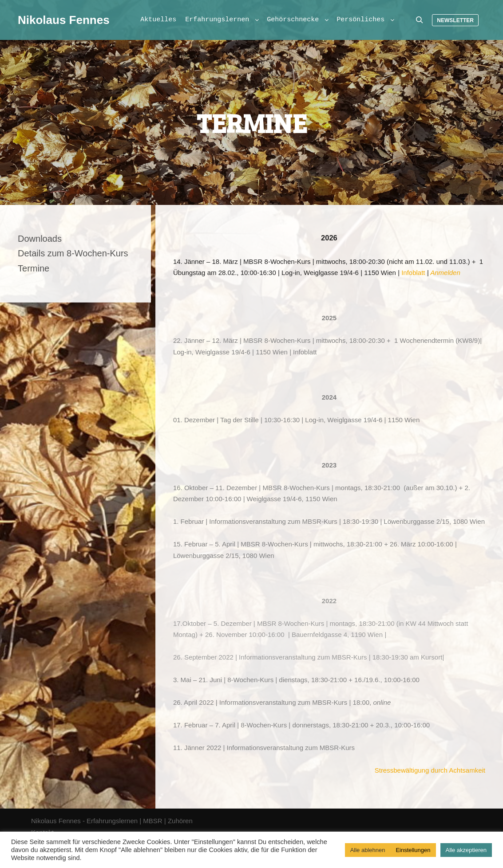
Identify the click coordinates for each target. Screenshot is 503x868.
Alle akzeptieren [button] (466, 850)
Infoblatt (413, 273)
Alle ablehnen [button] (368, 850)
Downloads (40, 239)
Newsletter (455, 20)
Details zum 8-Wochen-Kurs (73, 253)
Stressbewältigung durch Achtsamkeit (430, 770)
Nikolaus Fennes (62, 20)
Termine (34, 268)
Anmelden (445, 273)
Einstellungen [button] (413, 850)
